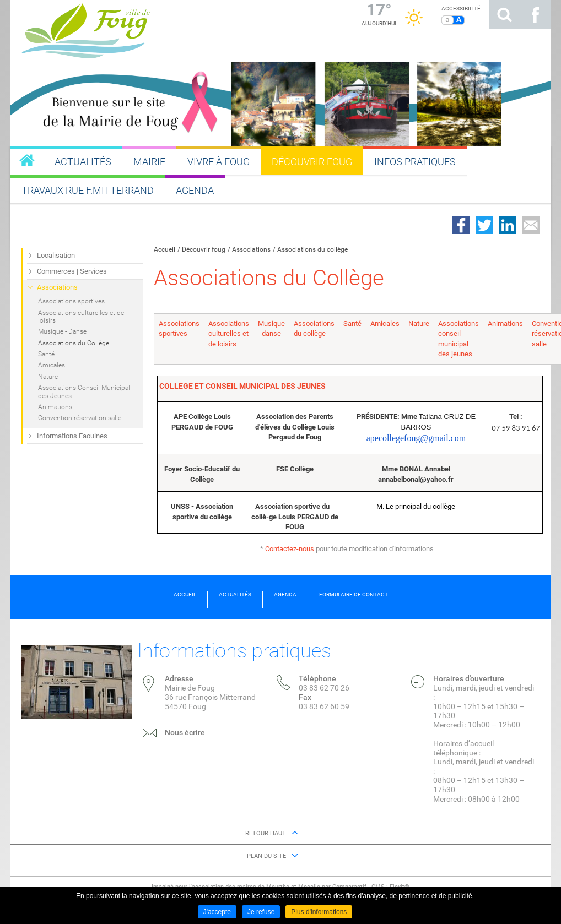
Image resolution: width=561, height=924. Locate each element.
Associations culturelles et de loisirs (229, 334)
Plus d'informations (319, 912)
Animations (505, 324)
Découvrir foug (204, 249)
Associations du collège (312, 249)
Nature (419, 324)
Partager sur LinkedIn (508, 225)
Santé (352, 324)
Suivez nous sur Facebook (535, 15)
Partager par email (531, 225)
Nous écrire (185, 732)
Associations (251, 249)
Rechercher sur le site (504, 15)
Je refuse (261, 912)
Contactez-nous (290, 549)
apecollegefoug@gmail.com (416, 438)
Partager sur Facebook (461, 225)
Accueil (164, 249)
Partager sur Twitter (484, 225)
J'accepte (217, 912)
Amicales (385, 324)
